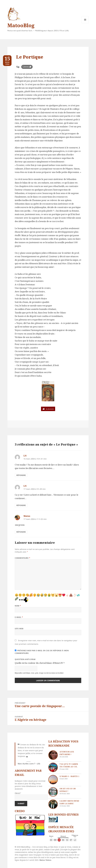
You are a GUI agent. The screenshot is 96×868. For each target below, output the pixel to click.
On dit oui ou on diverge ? (68, 790)
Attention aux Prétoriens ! (67, 753)
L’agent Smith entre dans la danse (69, 802)
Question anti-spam (25, 659)
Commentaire (22, 558)
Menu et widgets (85, 23)
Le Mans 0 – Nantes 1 (69, 776)
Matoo (27, 516)
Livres (26, 67)
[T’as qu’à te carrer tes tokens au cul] (53, 767)
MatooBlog (21, 25)
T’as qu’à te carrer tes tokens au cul (69, 765)
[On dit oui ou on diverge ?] (53, 792)
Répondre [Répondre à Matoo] (21, 532)
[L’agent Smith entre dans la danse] (53, 804)
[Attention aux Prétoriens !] (53, 755)
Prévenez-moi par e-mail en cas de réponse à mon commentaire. (42, 652)
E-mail (19, 617)
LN (25, 456)
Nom (18, 606)
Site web (19, 629)
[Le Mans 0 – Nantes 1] (53, 780)
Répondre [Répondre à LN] (21, 475)
